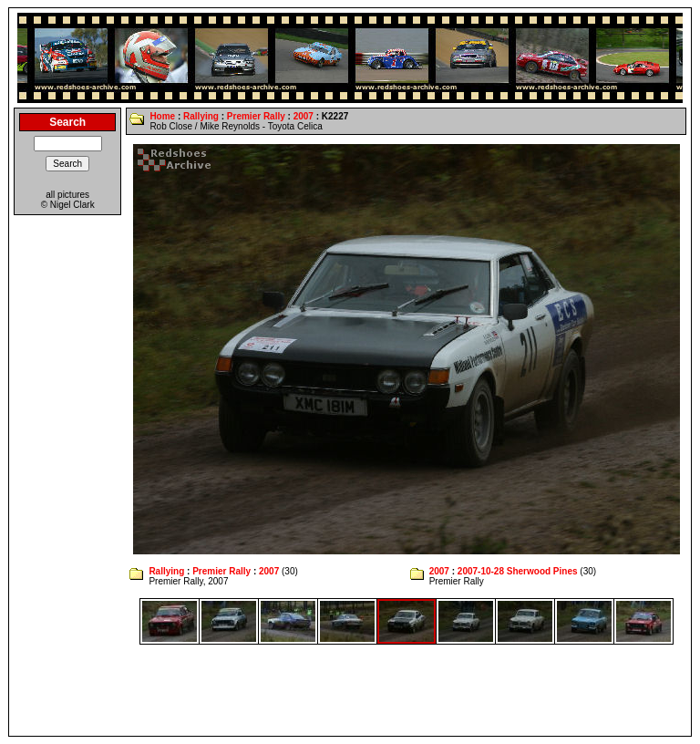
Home (162, 116)
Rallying (201, 116)
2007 (304, 116)
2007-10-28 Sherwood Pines (518, 571)
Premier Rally (256, 116)
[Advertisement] (350, 690)
